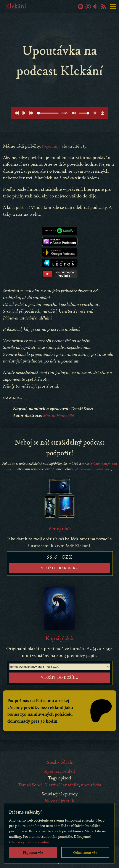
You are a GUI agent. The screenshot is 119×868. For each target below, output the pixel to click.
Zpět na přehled (60, 781)
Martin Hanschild (59, 415)
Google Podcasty (96, 7)
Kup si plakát (59, 640)
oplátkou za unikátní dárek (92, 469)
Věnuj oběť (60, 529)
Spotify (81, 7)
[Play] (24, 113)
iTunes (88, 7)
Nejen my (51, 146)
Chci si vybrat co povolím (29, 842)
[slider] (48, 113)
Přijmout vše (33, 852)
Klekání (15, 6)
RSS (103, 7)
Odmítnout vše (85, 852)
